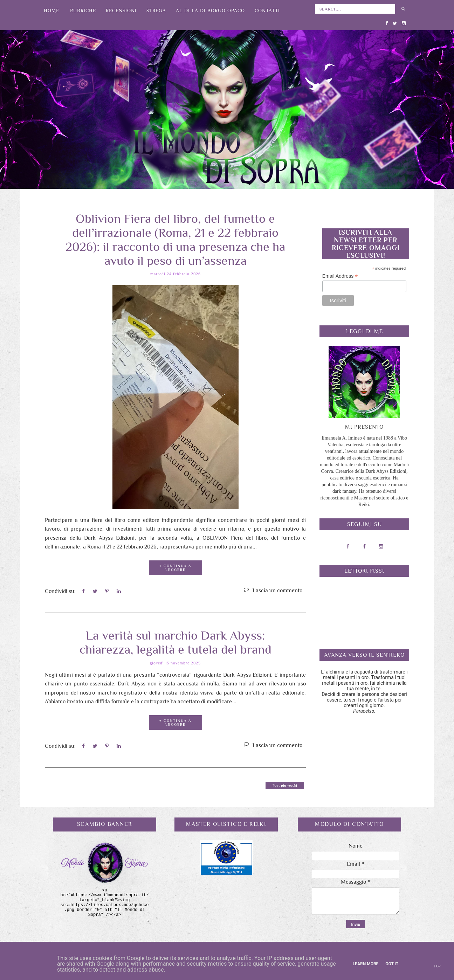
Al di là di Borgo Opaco (210, 11)
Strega (156, 11)
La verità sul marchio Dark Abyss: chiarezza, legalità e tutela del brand (176, 639)
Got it (392, 964)
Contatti (267, 11)
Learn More (366, 964)
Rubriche (83, 11)
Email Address (340, 276)
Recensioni (121, 11)
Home (51, 11)
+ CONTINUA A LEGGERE (175, 566)
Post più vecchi (285, 783)
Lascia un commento (277, 589)
